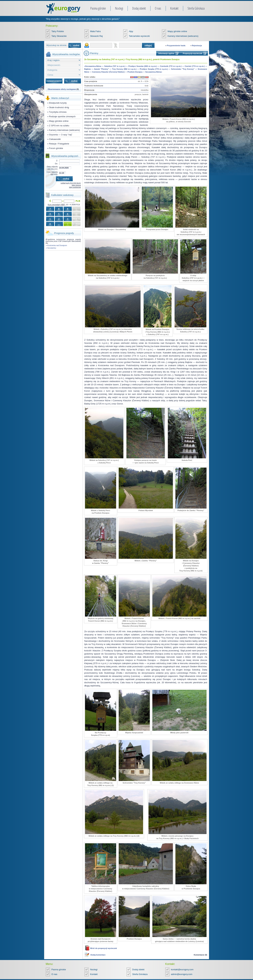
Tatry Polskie (58, 31)
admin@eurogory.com (182, 974)
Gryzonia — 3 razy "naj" (61, 135)
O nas (158, 8)
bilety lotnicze (76, 185)
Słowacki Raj (96, 36)
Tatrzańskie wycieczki (139, 36)
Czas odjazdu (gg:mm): (52, 173)
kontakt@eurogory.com (182, 970)
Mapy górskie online (177, 31)
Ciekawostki (55, 139)
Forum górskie (56, 148)
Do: (56, 164)
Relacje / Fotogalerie (59, 144)
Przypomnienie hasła (176, 46)
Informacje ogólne (166, 53)
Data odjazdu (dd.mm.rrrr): (52, 168)
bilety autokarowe (75, 187)
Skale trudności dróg (59, 107)
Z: (57, 161)
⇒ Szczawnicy (51, 248)
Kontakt (174, 8)
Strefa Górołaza (196, 8)
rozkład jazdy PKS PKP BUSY (71, 183)
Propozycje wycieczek (193, 53)
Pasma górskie (98, 8)
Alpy (131, 31)
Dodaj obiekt (139, 8)
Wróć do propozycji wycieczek (104, 948)
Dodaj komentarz (98, 955)
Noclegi (119, 8)
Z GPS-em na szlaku (59, 126)
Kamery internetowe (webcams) (183, 36)
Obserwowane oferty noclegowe (62, 89)
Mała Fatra (95, 31)
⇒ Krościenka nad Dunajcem (56, 245)
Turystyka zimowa (58, 112)
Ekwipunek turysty (58, 103)
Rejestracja (197, 46)
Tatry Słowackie (59, 36)
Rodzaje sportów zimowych (62, 116)
